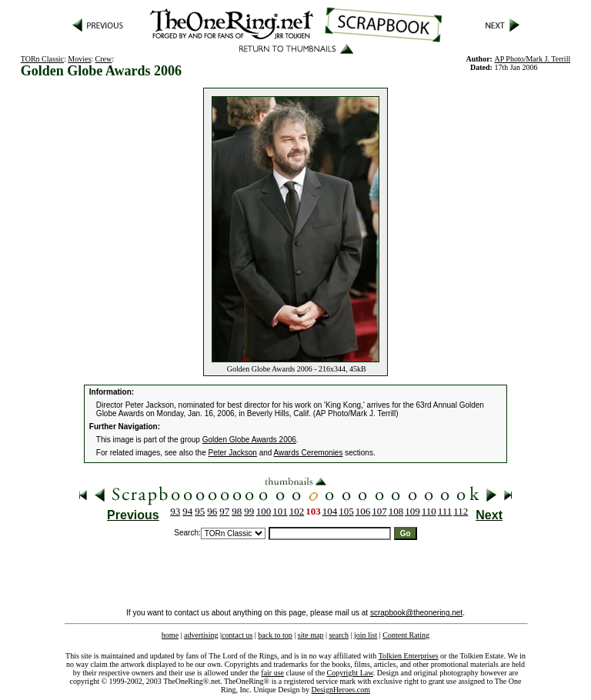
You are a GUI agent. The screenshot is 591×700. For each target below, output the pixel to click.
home (170, 635)
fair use (272, 673)
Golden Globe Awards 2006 (249, 440)
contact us (237, 635)
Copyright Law (350, 673)
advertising (201, 635)
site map (311, 635)
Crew (104, 59)
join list (366, 635)
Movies (79, 59)
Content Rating (406, 635)
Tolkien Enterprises (409, 656)
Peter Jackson (233, 453)
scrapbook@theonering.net (416, 613)
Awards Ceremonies (309, 453)
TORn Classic (42, 59)
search (339, 635)
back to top (275, 635)
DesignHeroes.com (341, 690)
